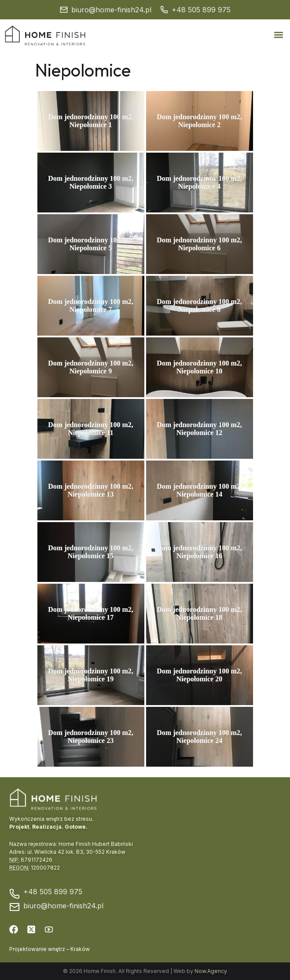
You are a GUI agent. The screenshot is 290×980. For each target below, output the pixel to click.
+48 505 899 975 (201, 10)
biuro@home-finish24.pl (111, 10)
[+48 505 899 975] (164, 10)
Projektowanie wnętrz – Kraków (50, 949)
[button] (278, 35)
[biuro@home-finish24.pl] (64, 10)
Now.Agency (211, 971)
